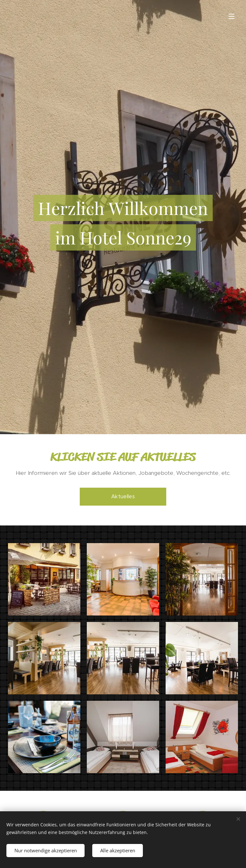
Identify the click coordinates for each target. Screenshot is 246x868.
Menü (232, 16)
